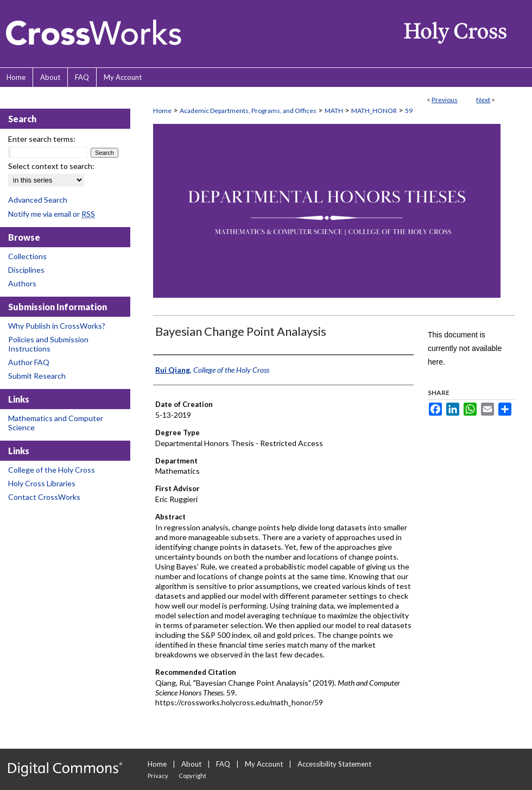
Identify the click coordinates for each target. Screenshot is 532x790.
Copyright (192, 776)
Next (483, 100)
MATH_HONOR (374, 111)
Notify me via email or (52, 214)
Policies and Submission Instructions (48, 344)
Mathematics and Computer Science (56, 423)
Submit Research (37, 376)
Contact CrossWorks (44, 497)
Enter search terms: (42, 139)
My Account (264, 764)
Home (162, 111)
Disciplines (26, 270)
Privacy (158, 776)
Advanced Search (38, 200)
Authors (22, 283)
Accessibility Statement (334, 764)
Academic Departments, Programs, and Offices (248, 111)
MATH (334, 111)
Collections (27, 256)
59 (409, 111)
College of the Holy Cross (52, 470)
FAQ (223, 764)
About (191, 764)
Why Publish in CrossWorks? (57, 326)
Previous (445, 100)
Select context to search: (51, 166)
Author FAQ (29, 362)
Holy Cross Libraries (42, 483)
